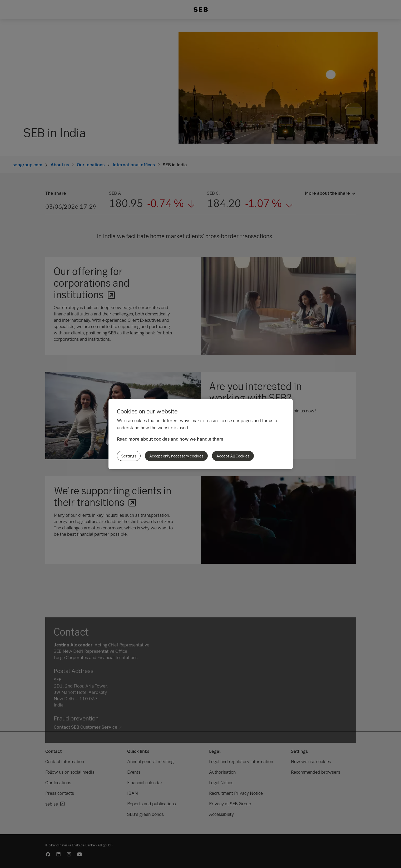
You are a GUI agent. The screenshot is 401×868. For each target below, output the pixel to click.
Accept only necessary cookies (176, 456)
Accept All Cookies (233, 456)
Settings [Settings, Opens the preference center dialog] (129, 456)
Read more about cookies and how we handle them (170, 439)
